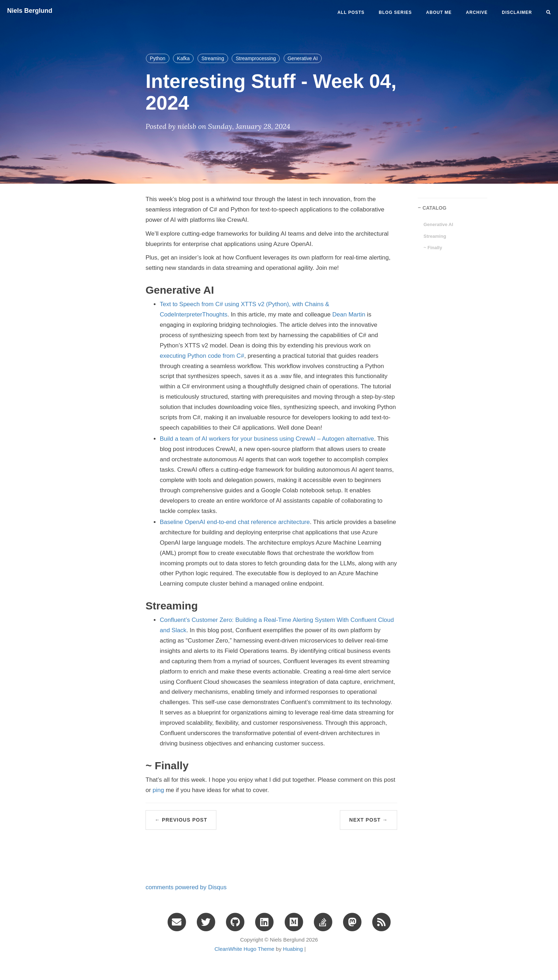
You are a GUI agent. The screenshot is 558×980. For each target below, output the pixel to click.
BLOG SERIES (395, 12)
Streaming (213, 58)
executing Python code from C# (202, 356)
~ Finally (433, 248)
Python (158, 58)
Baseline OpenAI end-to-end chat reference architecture (235, 522)
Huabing (293, 949)
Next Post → (368, 820)
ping (158, 790)
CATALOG (434, 208)
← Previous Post (181, 820)
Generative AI (303, 58)
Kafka (183, 58)
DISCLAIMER (517, 12)
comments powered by (186, 887)
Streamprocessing (256, 58)
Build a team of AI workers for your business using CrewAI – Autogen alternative (267, 439)
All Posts (351, 12)
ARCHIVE (477, 12)
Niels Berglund (30, 11)
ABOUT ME (439, 12)
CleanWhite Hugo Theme (244, 949)
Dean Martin (349, 315)
